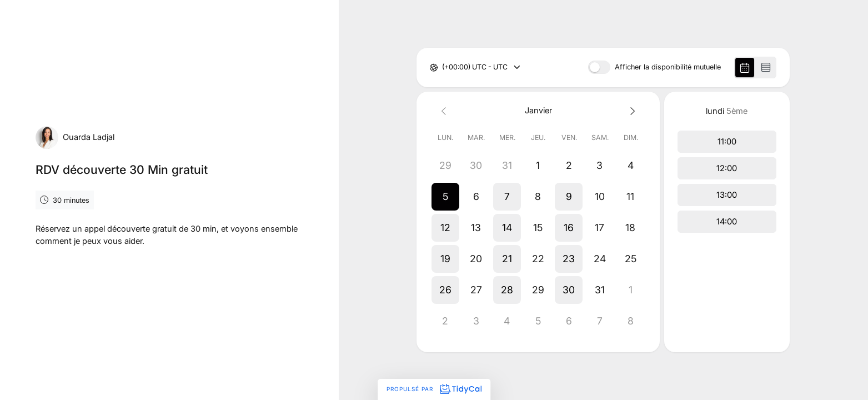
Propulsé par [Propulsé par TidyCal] (434, 389)
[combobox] (443, 67)
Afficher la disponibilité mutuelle (668, 67)
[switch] (599, 67)
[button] (445, 197)
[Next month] (631, 111)
